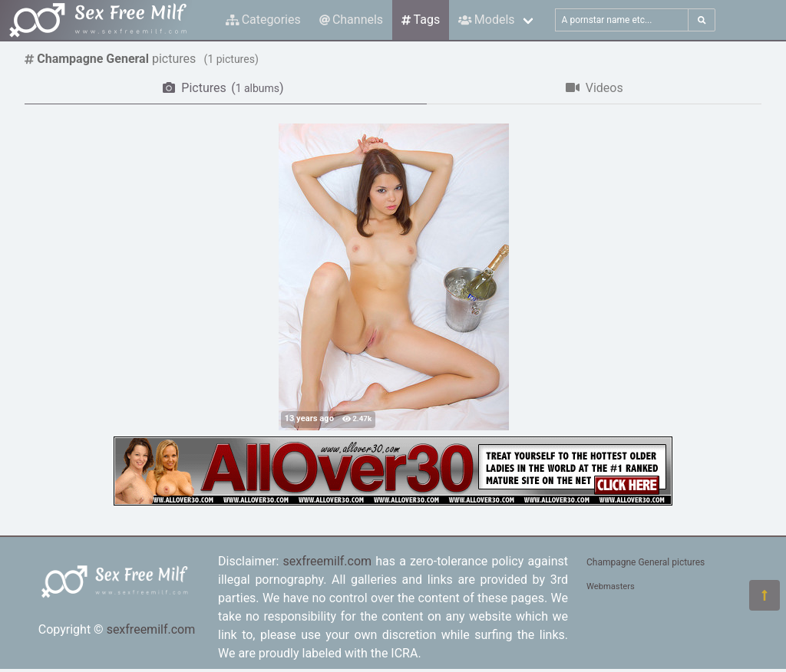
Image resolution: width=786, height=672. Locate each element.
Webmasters (611, 586)
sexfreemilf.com (151, 629)
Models (486, 20)
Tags (421, 20)
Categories (263, 20)
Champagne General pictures (646, 562)
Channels (351, 20)
